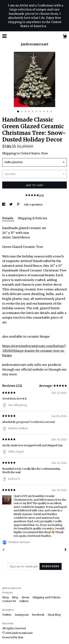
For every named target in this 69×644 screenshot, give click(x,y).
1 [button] (18, 111)
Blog (15, 597)
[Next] (66, 550)
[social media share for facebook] (4, 205)
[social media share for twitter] (11, 205)
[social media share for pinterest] (18, 205)
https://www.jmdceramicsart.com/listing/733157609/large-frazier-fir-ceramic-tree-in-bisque (34, 351)
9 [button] (47, 111)
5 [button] (33, 111)
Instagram (22, 615)
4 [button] (29, 111)
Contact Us (9, 601)
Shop (6, 597)
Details (8, 218)
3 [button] (25, 111)
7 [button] (40, 111)
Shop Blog (54, 615)
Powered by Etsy (13, 637)
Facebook (38, 615)
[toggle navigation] (4, 36)
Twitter (7, 615)
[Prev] (3, 550)
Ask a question (33, 205)
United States (30, 153)
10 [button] (51, 111)
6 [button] (36, 111)
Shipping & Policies (33, 218)
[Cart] (65, 37)
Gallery (24, 601)
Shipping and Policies (46, 597)
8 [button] (44, 111)
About (26, 597)
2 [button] (22, 111)
